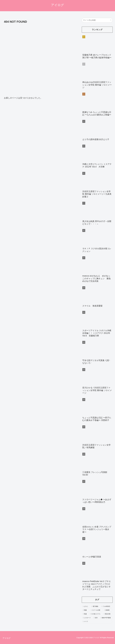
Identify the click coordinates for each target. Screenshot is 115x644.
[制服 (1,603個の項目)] (86, 610)
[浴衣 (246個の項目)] (96, 618)
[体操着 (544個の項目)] (108, 610)
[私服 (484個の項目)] (85, 614)
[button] (111, 20)
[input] (97, 20)
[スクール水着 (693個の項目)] (97, 610)
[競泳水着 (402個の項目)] (108, 614)
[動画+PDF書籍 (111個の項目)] (106, 618)
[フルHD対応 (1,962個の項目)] (107, 607)
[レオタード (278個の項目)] (87, 618)
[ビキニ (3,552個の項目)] (86, 607)
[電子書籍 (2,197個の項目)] (96, 607)
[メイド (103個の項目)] (97, 622)
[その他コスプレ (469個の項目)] (96, 614)
